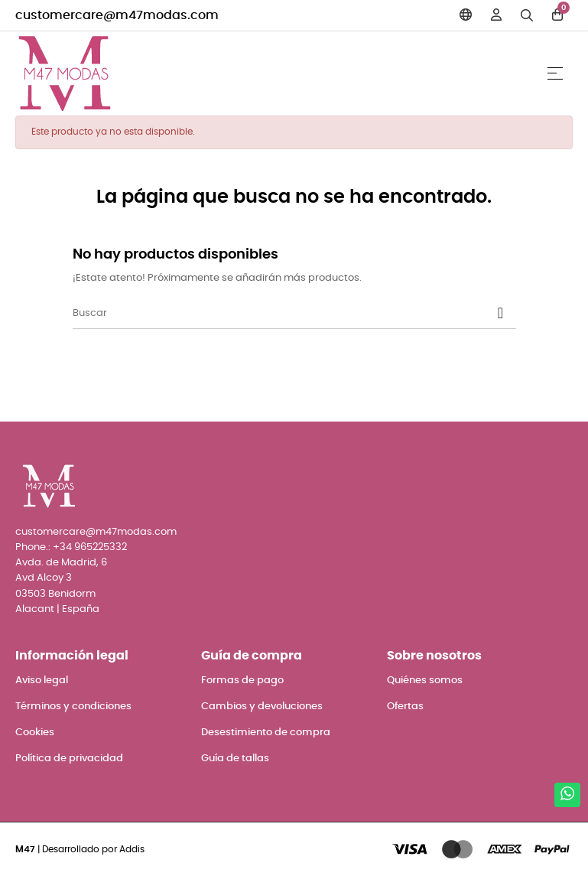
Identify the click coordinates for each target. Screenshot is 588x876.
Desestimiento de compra (266, 733)
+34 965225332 (90, 547)
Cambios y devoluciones (262, 707)
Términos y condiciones (73, 707)
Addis (132, 849)
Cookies (35, 733)
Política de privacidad (69, 759)
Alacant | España (57, 609)
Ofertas (405, 707)
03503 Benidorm (55, 594)
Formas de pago (242, 681)
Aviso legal (42, 681)
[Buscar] (294, 314)
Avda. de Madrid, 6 (61, 563)
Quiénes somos (425, 681)
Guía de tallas (235, 759)
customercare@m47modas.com (117, 15)
